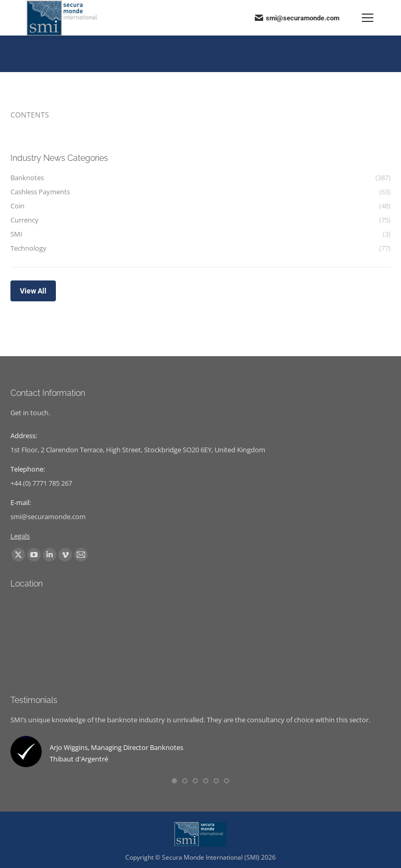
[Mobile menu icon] (368, 18)
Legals (20, 536)
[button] (174, 781)
